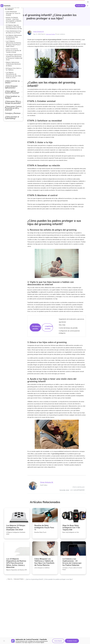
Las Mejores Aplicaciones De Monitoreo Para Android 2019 (14, 37)
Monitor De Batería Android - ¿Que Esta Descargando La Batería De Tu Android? (14, 20)
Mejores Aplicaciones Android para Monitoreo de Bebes (13, 64)
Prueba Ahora (80, 6)
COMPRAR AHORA (49, 328)
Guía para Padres (51, 34)
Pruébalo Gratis (72, 641)
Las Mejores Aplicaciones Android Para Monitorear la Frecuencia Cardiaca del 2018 (14, 57)
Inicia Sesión (58, 641)
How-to (10, 582)
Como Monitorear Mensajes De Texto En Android (13, 13)
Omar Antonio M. (39, 31)
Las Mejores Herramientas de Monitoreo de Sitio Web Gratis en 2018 (13, 75)
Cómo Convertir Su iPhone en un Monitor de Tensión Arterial (14, 50)
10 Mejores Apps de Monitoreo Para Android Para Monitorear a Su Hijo (14, 27)
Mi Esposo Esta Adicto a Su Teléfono (14, 69)
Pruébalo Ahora (36, 328)
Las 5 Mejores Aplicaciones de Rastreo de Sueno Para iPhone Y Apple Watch (13, 44)
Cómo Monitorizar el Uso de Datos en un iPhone (14, 32)
